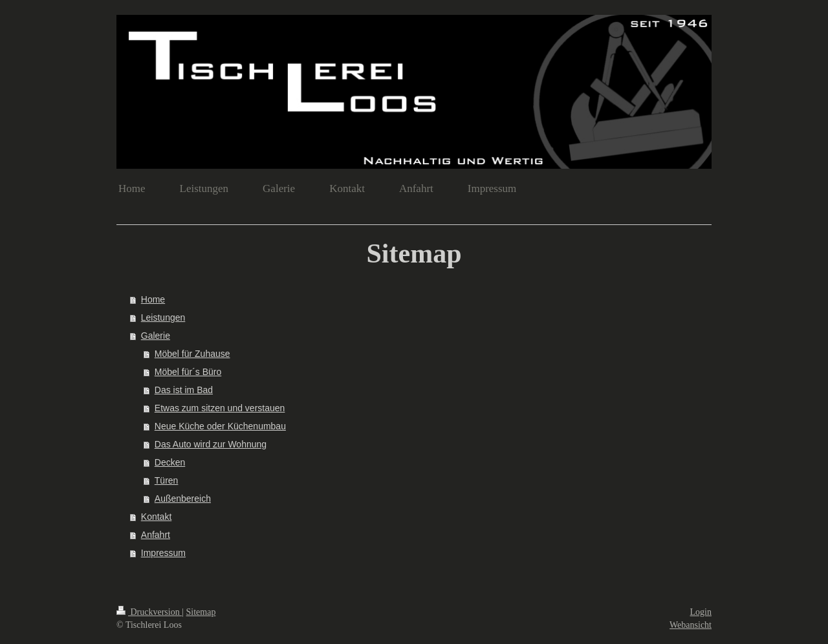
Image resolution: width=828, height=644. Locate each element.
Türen (167, 480)
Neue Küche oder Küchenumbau (220, 426)
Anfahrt (156, 535)
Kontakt (156, 517)
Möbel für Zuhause (192, 354)
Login (701, 612)
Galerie (156, 336)
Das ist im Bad (184, 390)
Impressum (163, 553)
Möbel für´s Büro (188, 372)
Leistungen (163, 317)
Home (153, 299)
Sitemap (201, 612)
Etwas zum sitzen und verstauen (220, 408)
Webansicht (691, 625)
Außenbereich (183, 499)
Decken (170, 462)
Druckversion (149, 612)
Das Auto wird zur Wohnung (211, 444)
